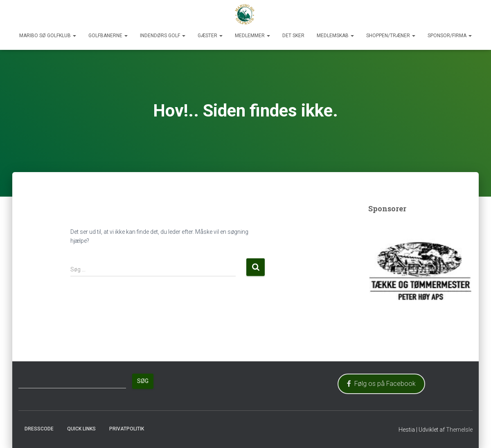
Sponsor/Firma (450, 36)
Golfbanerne (108, 36)
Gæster (210, 36)
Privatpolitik (127, 429)
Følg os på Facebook (381, 384)
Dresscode (39, 429)
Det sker (293, 36)
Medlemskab (335, 36)
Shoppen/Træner (391, 36)
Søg (143, 381)
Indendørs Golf (163, 36)
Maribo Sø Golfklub (48, 36)
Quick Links (81, 429)
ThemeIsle (459, 430)
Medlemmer (252, 36)
